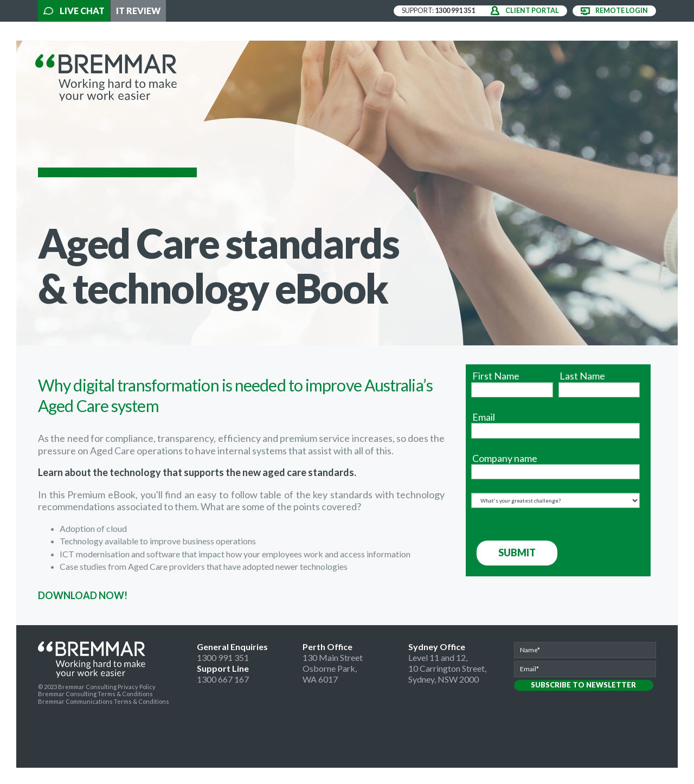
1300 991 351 (223, 657)
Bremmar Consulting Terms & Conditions (95, 694)
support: (438, 11)
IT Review (138, 11)
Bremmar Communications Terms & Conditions (104, 701)
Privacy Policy (137, 687)
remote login (622, 11)
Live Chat (74, 11)
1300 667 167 (223, 679)
